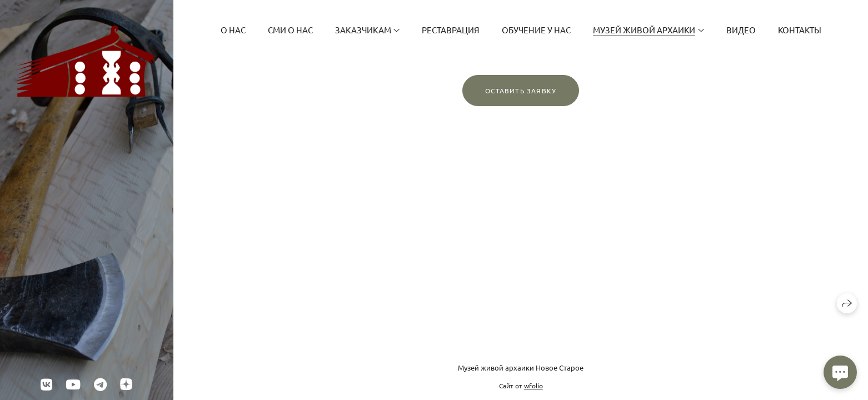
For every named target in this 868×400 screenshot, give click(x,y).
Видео (741, 30)
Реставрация (451, 30)
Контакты (800, 30)
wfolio (533, 386)
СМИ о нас (290, 30)
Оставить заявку (521, 91)
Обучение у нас (536, 30)
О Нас (233, 30)
